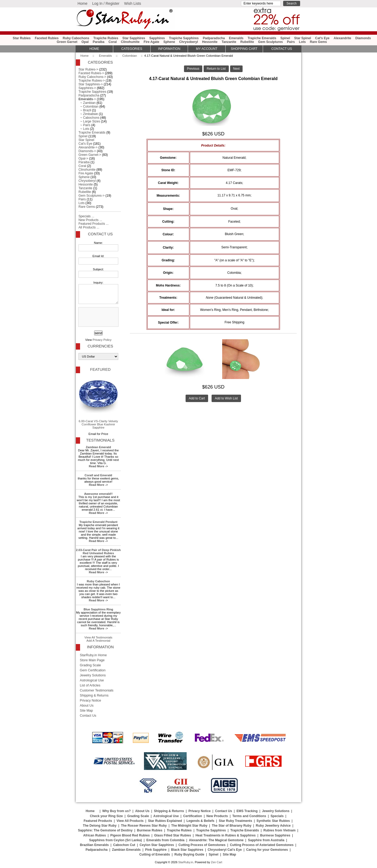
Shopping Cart (244, 49)
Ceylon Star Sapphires (157, 845)
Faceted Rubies (47, 38)
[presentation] (98, 317)
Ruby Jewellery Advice (273, 826)
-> (87, 99)
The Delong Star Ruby (100, 826)
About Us (87, 706)
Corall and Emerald (98, 475)
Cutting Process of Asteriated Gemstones (262, 845)
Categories (132, 49)
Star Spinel (303, 38)
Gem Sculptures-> (91, 196)
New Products (217, 816)
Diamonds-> (87, 151)
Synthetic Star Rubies (273, 821)
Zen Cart (216, 862)
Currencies (100, 346)
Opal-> (83, 158)
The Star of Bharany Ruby (232, 826)
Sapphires (157, 38)
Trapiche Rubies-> (92, 81)
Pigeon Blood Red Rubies (130, 835)
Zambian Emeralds (126, 850)
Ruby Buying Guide (189, 854)
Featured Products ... (94, 224)
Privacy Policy (102, 340)
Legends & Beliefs (200, 821)
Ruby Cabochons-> (92, 77)
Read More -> (98, 466)
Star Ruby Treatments (235, 821)
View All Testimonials (98, 637)
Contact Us (100, 234)
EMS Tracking (247, 811)
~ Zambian (87, 103)
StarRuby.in (186, 862)
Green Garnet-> (90, 155)
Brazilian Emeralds (94, 845)
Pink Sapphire (156, 850)
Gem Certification (93, 670)
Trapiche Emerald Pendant (98, 522)
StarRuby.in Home (93, 655)
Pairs (291, 42)
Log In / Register (106, 3)
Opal (85, 42)
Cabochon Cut (124, 845)
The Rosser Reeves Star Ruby (144, 826)
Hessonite (210, 42)
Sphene (169, 42)
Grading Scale (90, 665)
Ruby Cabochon (98, 581)
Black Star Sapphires (187, 850)
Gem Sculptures (270, 42)
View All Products (130, 821)
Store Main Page (92, 660)
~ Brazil (85, 110)
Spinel (285, 38)
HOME (94, 49)
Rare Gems (318, 42)
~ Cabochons (89, 118)
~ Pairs (84, 125)
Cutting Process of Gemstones (202, 845)
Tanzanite (229, 42)
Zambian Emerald (98, 447)
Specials (277, 816)
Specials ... (86, 216)
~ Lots (84, 129)
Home (82, 3)
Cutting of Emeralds (155, 854)
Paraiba (99, 42)
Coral (113, 42)
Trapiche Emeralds (262, 38)
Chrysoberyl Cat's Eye (225, 850)
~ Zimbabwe (88, 114)
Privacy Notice (90, 700)
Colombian (130, 56)
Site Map (86, 711)
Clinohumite (130, 42)
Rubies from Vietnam (279, 830)
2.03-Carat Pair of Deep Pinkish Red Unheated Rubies (98, 552)
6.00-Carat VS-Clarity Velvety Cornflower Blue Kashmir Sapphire (98, 402)
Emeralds (105, 56)
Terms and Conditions (249, 816)
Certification (193, 816)
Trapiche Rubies (106, 38)
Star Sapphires (134, 38)
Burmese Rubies (150, 830)
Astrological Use (92, 680)
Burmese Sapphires (275, 835)
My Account (207, 49)
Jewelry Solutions (93, 675)
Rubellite (247, 42)
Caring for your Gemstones (267, 850)
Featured (100, 369)
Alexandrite (342, 38)
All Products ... (89, 227)
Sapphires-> (87, 88)
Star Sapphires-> (91, 84)
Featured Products (98, 821)
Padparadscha (214, 38)
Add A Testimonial (98, 641)
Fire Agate (152, 42)
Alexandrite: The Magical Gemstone (216, 840)
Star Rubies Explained (165, 821)
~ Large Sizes (89, 121)
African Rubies (95, 835)
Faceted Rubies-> (91, 73)
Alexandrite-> (88, 147)
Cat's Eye (322, 38)
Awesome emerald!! (98, 494)
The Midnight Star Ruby (189, 826)
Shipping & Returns (94, 695)
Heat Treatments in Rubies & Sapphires (225, 835)
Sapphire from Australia (266, 840)
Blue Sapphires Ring (98, 609)
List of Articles (90, 685)
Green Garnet (67, 42)
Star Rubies (22, 38)
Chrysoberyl (189, 42)
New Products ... (90, 220)
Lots (303, 42)
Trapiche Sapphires (184, 38)
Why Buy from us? (117, 811)
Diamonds (363, 38)
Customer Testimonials (97, 690)
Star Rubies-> (88, 69)
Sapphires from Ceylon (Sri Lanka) (115, 840)
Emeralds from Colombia (165, 840)
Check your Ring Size (106, 816)
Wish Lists (133, 3)
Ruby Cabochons (76, 38)
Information (169, 49)
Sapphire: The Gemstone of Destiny (105, 830)
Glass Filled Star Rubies (172, 835)
